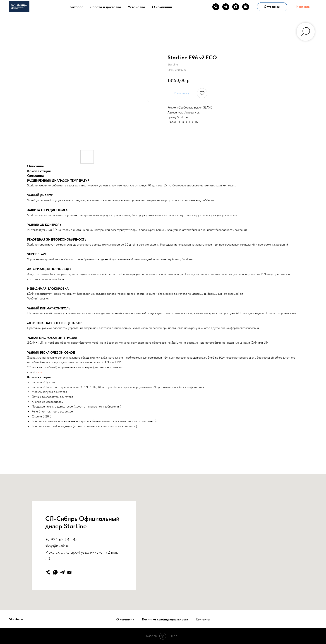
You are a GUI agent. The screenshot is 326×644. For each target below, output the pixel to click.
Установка (137, 7)
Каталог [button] (76, 7)
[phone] (216, 7)
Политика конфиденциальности (165, 619)
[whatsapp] (55, 572)
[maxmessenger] (236, 7)
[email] (246, 7)
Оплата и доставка (105, 7)
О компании (162, 7)
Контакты (203, 619)
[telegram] (226, 7)
